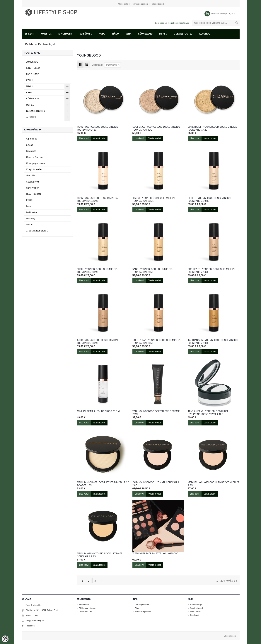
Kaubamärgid (46, 44)
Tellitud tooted (158, 4)
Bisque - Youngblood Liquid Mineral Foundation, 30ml (154, 200)
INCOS (30, 200)
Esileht (29, 34)
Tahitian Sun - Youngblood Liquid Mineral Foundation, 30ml (213, 342)
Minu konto (123, 4)
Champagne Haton (36, 163)
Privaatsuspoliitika (143, 611)
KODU (102, 34)
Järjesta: (98, 65)
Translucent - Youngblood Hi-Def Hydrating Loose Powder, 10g (208, 413)
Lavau (29, 206)
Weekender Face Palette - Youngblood (155, 553)
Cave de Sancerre (35, 157)
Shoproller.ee (230, 636)
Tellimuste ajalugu (140, 4)
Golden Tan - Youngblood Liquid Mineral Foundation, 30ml (157, 342)
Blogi (137, 608)
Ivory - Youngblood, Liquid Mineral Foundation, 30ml (98, 200)
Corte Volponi (33, 188)
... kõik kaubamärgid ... (37, 231)
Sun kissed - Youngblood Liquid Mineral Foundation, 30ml (212, 271)
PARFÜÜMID (85, 34)
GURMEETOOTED (183, 34)
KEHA (128, 34)
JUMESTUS (46, 34)
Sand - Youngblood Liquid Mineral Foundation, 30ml (153, 271)
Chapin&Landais (34, 169)
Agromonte (32, 139)
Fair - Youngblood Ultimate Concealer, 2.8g (156, 484)
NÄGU (115, 34)
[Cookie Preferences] (5, 639)
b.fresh (30, 145)
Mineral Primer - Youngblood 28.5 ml (99, 411)
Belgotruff (31, 151)
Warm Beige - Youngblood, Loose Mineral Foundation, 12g (212, 128)
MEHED (163, 34)
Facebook (30, 626)
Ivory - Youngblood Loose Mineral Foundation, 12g (98, 128)
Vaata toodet (99, 138)
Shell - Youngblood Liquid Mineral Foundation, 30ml (98, 271)
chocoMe (31, 176)
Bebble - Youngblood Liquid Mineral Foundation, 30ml (209, 200)
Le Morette (31, 212)
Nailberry (31, 219)
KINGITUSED (65, 34)
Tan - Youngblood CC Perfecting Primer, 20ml (156, 413)
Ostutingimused (142, 605)
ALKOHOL (205, 34)
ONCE (29, 225)
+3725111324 (32, 615)
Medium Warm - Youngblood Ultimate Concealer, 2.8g (100, 555)
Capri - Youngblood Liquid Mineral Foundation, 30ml (98, 342)
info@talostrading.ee (35, 621)
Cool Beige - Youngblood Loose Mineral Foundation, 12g (156, 128)
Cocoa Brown (33, 182)
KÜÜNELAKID (145, 34)
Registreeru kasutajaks (178, 23)
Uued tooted (196, 611)
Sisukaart (195, 615)
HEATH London (34, 194)
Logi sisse (160, 23)
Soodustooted (197, 608)
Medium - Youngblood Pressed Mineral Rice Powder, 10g (103, 484)
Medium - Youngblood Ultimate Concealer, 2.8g (214, 484)
